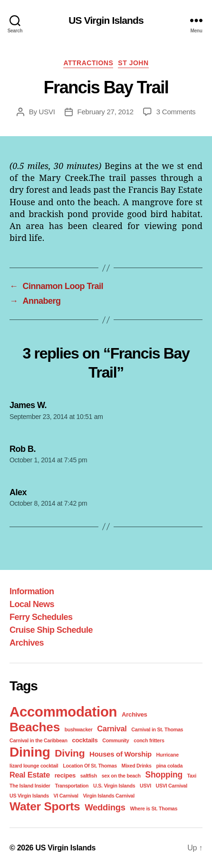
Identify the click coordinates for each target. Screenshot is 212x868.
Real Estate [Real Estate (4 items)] (30, 775)
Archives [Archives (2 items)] (135, 714)
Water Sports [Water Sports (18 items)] (45, 806)
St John (133, 63)
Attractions (88, 63)
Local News (32, 604)
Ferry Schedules (41, 617)
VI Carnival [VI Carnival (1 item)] (66, 796)
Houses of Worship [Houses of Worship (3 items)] (120, 754)
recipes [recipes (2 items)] (65, 775)
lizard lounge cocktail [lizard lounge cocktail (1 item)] (34, 766)
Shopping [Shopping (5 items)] (164, 775)
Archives (27, 643)
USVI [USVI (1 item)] (145, 786)
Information (32, 591)
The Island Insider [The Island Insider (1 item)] (30, 786)
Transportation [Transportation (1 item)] (72, 786)
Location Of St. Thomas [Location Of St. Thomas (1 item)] (90, 766)
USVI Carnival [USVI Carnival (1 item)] (172, 786)
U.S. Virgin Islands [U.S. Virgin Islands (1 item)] (114, 786)
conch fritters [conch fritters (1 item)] (149, 740)
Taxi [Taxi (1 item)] (192, 776)
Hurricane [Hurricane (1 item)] (168, 755)
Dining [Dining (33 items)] (30, 752)
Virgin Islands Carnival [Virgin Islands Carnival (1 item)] (109, 796)
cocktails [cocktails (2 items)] (85, 740)
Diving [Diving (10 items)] (70, 753)
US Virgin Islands (106, 20)
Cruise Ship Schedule (51, 630)
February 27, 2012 (106, 112)
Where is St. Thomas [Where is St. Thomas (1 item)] (154, 808)
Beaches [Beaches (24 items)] (35, 727)
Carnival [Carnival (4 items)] (112, 728)
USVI (47, 112)
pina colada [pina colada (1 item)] (169, 766)
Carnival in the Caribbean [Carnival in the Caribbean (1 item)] (39, 740)
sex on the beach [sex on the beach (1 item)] (121, 776)
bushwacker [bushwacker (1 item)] (79, 729)
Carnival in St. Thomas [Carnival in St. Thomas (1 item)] (157, 729)
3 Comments (176, 112)
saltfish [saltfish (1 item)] (89, 776)
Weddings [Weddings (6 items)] (105, 807)
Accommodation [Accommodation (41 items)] (63, 712)
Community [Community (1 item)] (116, 740)
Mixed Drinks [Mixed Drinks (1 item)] (137, 766)
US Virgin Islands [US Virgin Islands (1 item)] (29, 796)
